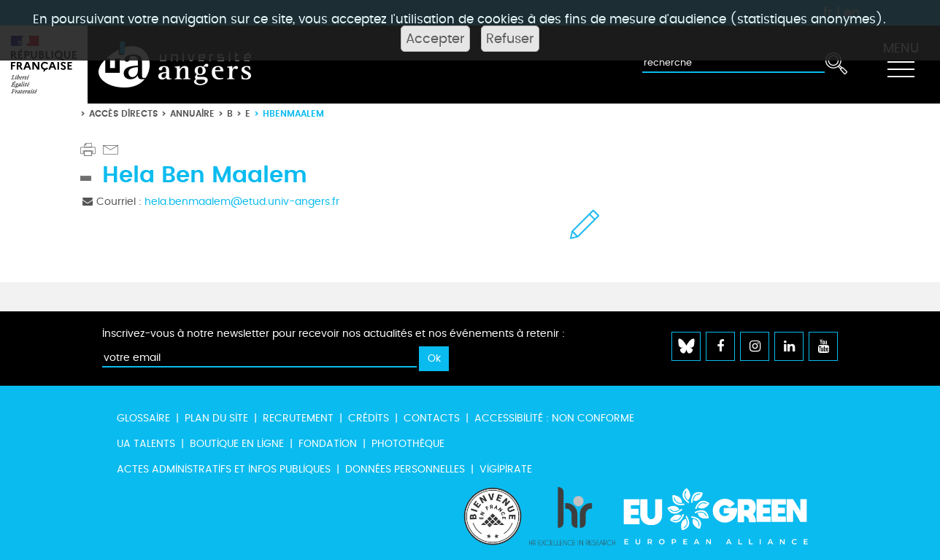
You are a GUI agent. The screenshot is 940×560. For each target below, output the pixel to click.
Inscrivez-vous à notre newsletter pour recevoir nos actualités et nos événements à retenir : (334, 334)
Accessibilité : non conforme (554, 418)
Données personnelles (405, 469)
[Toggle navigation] (901, 65)
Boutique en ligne (237, 444)
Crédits (369, 418)
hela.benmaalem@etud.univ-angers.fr (242, 202)
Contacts (432, 418)
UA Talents (146, 444)
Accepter (435, 39)
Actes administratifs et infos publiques (224, 469)
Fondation (328, 444)
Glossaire (143, 418)
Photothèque (408, 444)
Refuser (510, 39)
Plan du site (216, 418)
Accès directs (123, 113)
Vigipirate (506, 469)
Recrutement (298, 418)
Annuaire (192, 113)
